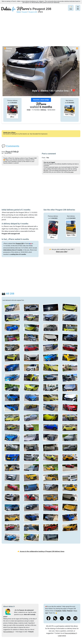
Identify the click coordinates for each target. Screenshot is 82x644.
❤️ (73, 90)
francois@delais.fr (9, 632)
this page (71, 172)
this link (46, 170)
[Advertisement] (41, 29)
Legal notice (62, 636)
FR (78, 7)
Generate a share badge (41, 100)
